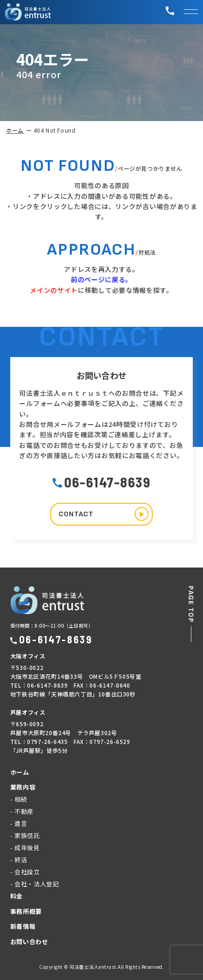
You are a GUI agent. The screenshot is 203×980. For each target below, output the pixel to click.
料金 (17, 896)
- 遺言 (19, 823)
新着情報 (23, 926)
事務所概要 (26, 911)
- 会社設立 (25, 872)
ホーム (15, 130)
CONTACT (104, 514)
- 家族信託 (25, 835)
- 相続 (19, 799)
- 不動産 (22, 811)
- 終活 (19, 860)
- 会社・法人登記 (35, 884)
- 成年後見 (25, 848)
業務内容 (23, 787)
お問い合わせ (29, 942)
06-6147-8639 (101, 482)
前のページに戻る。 (101, 279)
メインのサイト (54, 290)
